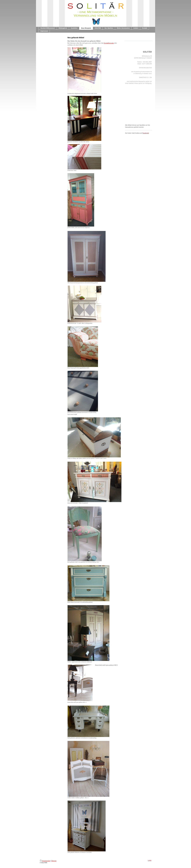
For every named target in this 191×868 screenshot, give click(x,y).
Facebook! (146, 133)
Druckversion (45, 861)
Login (150, 860)
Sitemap (54, 861)
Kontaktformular (109, 43)
